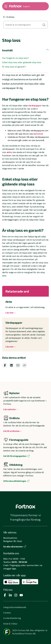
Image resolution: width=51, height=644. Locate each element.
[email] (18, 365)
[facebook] (5, 365)
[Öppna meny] (6, 6)
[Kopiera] (24, 365)
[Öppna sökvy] (26, 25)
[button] (26, 50)
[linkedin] (11, 365)
